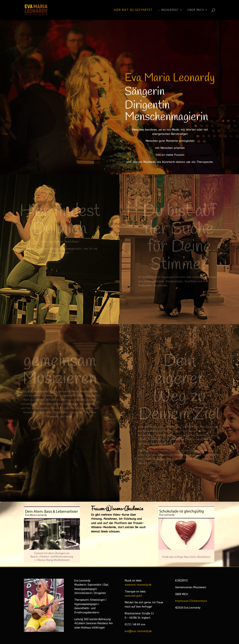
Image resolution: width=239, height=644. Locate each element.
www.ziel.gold (133, 596)
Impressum (182, 601)
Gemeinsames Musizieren (191, 587)
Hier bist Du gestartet (133, 10)
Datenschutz (199, 601)
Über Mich (196, 10)
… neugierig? (168, 10)
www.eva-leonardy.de (138, 585)
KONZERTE (181, 581)
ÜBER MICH (181, 594)
